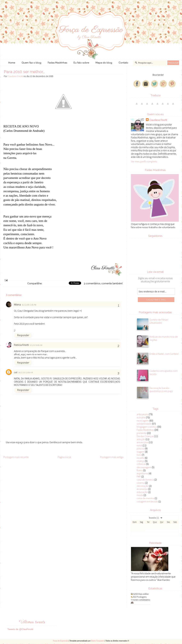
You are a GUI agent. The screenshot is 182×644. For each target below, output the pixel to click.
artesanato (142, 414)
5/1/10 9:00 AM (36, 345)
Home (12, 63)
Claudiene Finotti (158, 120)
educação (142, 492)
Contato (123, 63)
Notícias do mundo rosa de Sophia (164, 338)
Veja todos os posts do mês (155, 534)
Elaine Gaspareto (98, 641)
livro (139, 455)
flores (140, 470)
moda (140, 495)
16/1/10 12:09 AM (26, 373)
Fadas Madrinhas (57, 63)
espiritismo (142, 473)
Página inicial (64, 457)
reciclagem (143, 421)
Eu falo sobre (81, 63)
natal (139, 445)
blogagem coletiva (147, 427)
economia (142, 489)
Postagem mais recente (16, 457)
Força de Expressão (61, 641)
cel (16, 372)
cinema (141, 483)
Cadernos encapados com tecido (164, 372)
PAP (139, 476)
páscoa (141, 448)
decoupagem (144, 467)
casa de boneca (145, 480)
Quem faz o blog (31, 63)
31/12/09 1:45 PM (29, 305)
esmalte (141, 417)
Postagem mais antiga (112, 457)
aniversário (142, 442)
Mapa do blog (104, 63)
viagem (141, 452)
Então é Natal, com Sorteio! (164, 354)
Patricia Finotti (21, 345)
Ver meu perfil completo (144, 161)
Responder (23, 335)
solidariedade (144, 424)
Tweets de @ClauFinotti (20, 629)
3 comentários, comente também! (103, 283)
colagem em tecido (147, 501)
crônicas (141, 464)
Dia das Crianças (145, 436)
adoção (141, 439)
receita (140, 458)
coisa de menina (145, 498)
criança (141, 461)
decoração (143, 486)
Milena (17, 304)
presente (142, 433)
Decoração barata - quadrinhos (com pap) (161, 390)
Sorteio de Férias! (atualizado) (159, 321)
